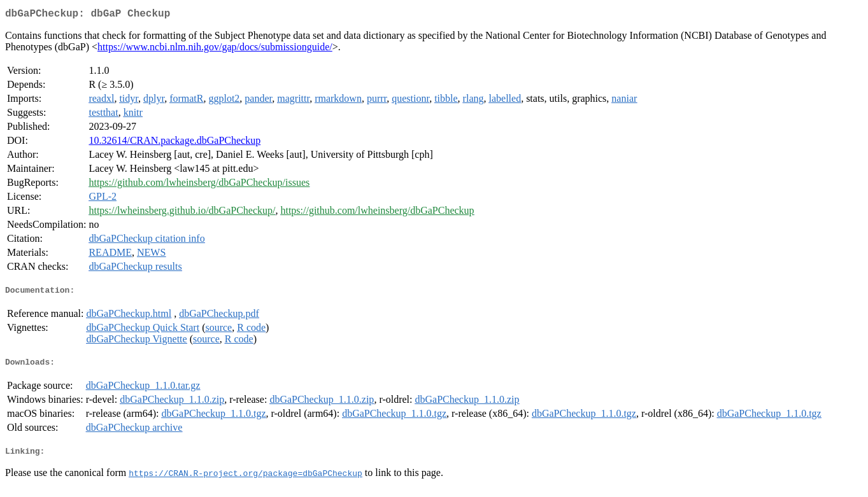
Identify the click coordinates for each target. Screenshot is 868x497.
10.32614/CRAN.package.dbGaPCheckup (174, 143)
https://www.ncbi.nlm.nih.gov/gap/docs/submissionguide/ (215, 49)
